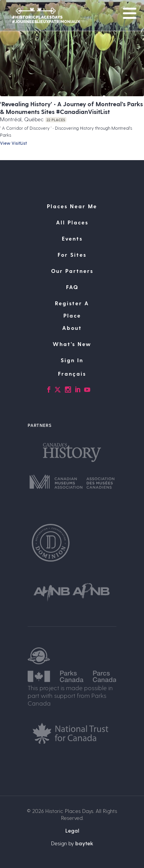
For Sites (72, 255)
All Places (72, 222)
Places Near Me (72, 206)
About (72, 328)
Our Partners (72, 271)
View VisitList (13, 143)
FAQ (72, 287)
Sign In (72, 360)
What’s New (72, 344)
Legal (72, 830)
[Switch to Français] (72, 374)
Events (72, 238)
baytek (84, 843)
